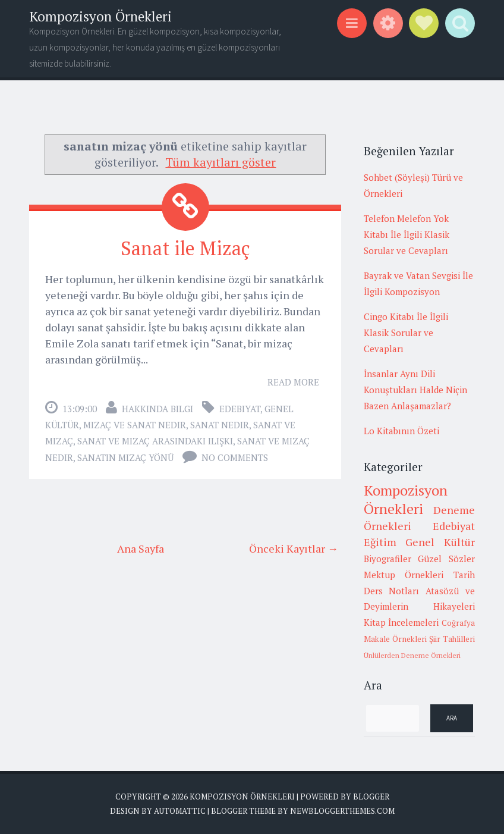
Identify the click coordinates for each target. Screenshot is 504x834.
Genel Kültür (440, 542)
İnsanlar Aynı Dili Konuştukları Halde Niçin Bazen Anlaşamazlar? (415, 390)
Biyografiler (388, 559)
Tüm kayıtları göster (220, 162)
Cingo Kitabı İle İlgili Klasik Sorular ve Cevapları (406, 333)
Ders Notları (392, 591)
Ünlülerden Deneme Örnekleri (412, 655)
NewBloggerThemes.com (342, 811)
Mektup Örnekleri (404, 575)
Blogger (371, 797)
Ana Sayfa (141, 548)
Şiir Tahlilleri (452, 639)
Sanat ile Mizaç (185, 248)
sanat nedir (220, 425)
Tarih (464, 575)
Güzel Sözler (446, 559)
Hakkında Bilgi (157, 409)
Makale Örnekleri (395, 639)
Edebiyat (240, 409)
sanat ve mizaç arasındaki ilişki (155, 441)
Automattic (180, 811)
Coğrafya (458, 623)
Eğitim (380, 542)
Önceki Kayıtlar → (294, 548)
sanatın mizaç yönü (125, 457)
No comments (235, 457)
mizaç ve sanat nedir (135, 425)
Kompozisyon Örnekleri (100, 16)
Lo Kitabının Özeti (401, 431)
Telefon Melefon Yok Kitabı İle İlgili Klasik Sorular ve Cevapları (407, 234)
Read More (293, 382)
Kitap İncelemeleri (401, 622)
